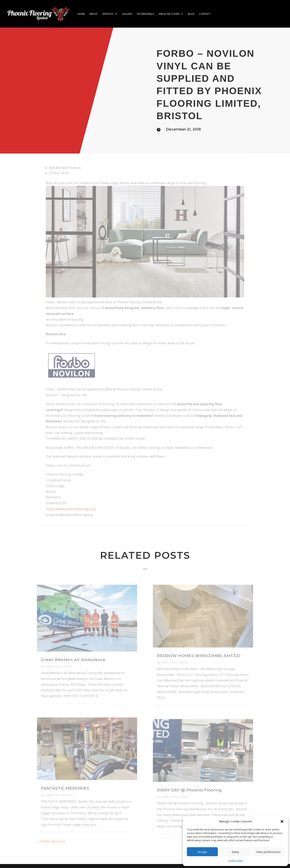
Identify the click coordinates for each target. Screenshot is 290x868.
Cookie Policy (235, 861)
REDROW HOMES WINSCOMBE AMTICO (199, 656)
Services (108, 14)
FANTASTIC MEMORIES (65, 788)
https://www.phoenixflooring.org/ (71, 509)
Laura (49, 666)
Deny (235, 852)
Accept (202, 852)
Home (81, 14)
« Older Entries (51, 841)
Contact (205, 14)
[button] (282, 821)
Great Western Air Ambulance (73, 660)
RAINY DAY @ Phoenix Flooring (189, 790)
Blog (191, 14)
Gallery (127, 14)
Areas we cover (169, 14)
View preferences (268, 852)
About (94, 14)
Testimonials (145, 14)
